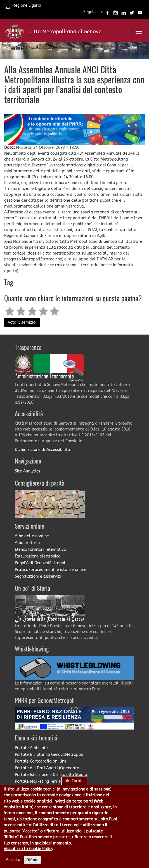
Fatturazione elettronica (38, 556)
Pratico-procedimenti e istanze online (51, 570)
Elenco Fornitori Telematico (40, 550)
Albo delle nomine (32, 536)
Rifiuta (32, 860)
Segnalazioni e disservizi (38, 576)
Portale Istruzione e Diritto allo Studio (51, 775)
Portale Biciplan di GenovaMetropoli (49, 755)
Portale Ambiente (31, 748)
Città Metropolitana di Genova (66, 32)
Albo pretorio (27, 543)
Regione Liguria (23, 5)
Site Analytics (28, 471)
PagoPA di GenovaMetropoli (41, 563)
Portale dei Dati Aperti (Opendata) (48, 768)
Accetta (13, 860)
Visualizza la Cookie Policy (28, 849)
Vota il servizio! (22, 322)
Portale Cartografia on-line (41, 761)
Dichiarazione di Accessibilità (42, 450)
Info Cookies (74, 781)
